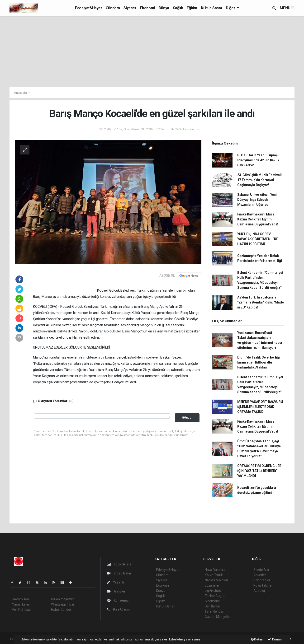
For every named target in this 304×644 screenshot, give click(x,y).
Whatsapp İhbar (63, 604)
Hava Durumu (215, 570)
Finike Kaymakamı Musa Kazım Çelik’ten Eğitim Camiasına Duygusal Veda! (258, 219)
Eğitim (192, 8)
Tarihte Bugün (215, 596)
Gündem (113, 8)
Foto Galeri (119, 564)
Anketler (260, 575)
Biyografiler (262, 580)
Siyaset (130, 8)
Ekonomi (147, 8)
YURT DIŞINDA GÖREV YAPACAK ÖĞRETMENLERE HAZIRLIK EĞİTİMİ (258, 239)
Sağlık (178, 8)
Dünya (164, 8)
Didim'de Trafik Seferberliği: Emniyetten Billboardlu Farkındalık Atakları (259, 362)
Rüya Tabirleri (263, 585)
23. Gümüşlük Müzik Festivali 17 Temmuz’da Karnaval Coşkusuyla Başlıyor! (259, 180)
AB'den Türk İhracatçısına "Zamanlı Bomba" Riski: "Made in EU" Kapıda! (261, 302)
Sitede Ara (261, 570)
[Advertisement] (152, 52)
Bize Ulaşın (118, 609)
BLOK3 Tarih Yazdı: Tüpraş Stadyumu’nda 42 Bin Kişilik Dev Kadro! (258, 160)
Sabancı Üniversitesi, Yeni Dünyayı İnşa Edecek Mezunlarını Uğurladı (257, 200)
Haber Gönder (61, 610)
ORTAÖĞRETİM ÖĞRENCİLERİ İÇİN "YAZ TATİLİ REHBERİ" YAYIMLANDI (260, 471)
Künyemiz (118, 600)
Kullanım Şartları (63, 599)
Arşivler (116, 591)
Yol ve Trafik (214, 575)
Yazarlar (116, 582)
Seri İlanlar (212, 606)
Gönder (187, 418)
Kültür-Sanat (211, 8)
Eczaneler (212, 585)
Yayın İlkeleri (21, 604)
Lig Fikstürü (213, 591)
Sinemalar (212, 601)
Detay (257, 639)
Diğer (231, 8)
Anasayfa (21, 93)
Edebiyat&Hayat (88, 8)
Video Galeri (120, 573)
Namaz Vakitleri (216, 580)
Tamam (275, 639)
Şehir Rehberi (214, 611)
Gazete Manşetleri (218, 617)
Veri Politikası (21, 610)
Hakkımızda (20, 599)
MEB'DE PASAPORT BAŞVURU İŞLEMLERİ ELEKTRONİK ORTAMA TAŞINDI (260, 407)
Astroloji (259, 591)
